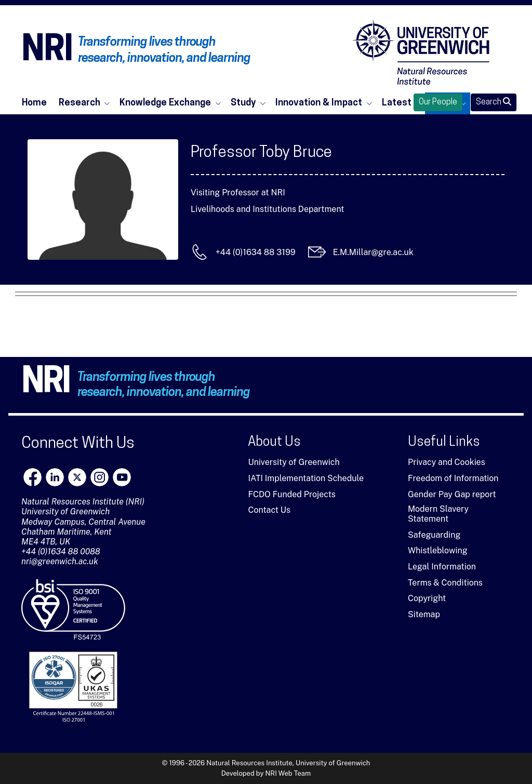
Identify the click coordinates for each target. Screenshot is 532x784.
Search (494, 102)
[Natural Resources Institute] (421, 52)
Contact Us (269, 510)
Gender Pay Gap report (452, 494)
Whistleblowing (438, 550)
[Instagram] (99, 477)
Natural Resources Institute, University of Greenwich (288, 763)
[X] (77, 477)
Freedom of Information (453, 478)
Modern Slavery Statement (438, 514)
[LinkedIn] (55, 477)
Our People (438, 102)
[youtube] (122, 477)
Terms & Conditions (445, 583)
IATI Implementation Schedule (306, 478)
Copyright (427, 598)
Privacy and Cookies (447, 462)
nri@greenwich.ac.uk (60, 561)
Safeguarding (434, 535)
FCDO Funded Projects (292, 494)
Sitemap (424, 614)
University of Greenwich (294, 462)
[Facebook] (32, 477)
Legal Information (442, 567)
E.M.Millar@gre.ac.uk (373, 252)
